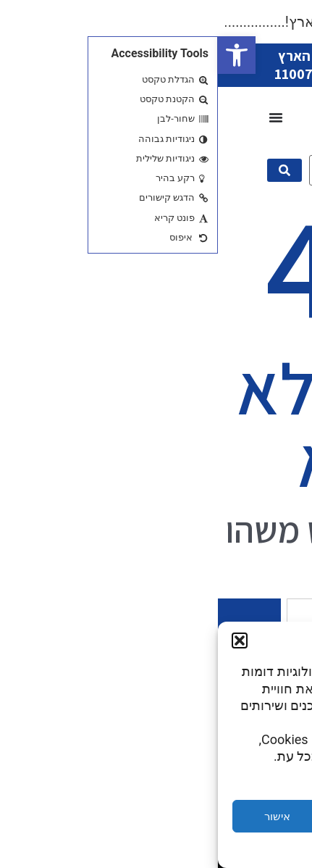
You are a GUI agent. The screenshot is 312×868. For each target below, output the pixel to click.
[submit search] (67, 170)
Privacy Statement (130, 849)
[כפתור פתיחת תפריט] (58, 117)
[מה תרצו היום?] (177, 170)
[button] (19, 55)
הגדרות (253, 817)
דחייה (156, 817)
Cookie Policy (198, 849)
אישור (59, 817)
